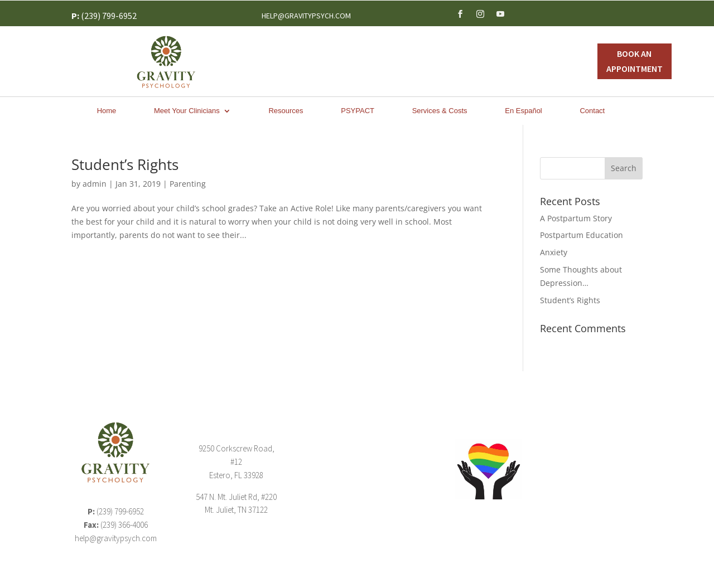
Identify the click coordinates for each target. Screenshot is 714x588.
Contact (592, 111)
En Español (524, 111)
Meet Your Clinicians (187, 111)
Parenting (188, 184)
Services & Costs (440, 111)
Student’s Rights (125, 164)
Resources (286, 111)
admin (95, 184)
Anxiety (554, 252)
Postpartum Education (582, 235)
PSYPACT (358, 111)
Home (107, 111)
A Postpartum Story (576, 218)
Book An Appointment (635, 61)
